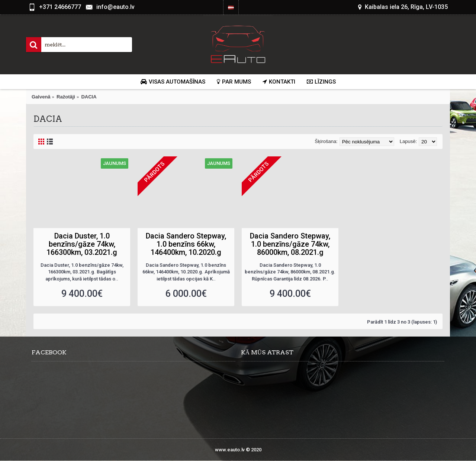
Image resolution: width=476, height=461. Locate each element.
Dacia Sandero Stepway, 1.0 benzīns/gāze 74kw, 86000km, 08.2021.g (290, 244)
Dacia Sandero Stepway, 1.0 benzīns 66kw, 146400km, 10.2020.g (186, 244)
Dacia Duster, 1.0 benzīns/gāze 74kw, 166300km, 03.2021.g (82, 244)
